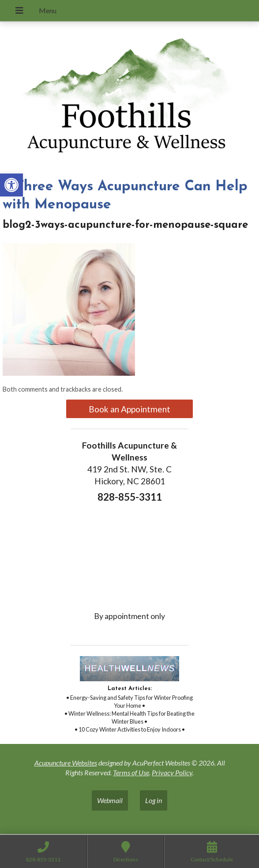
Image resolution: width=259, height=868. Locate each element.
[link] (11, 185)
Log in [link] (154, 800)
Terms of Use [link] (131, 772)
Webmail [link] (110, 800)
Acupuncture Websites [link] (66, 763)
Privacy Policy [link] (172, 772)
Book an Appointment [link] (129, 409)
